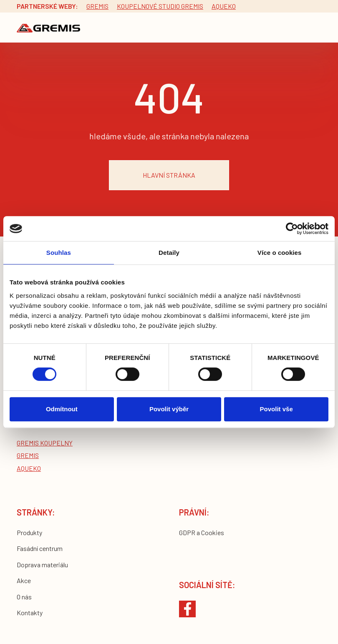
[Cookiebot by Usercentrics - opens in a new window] (292, 229)
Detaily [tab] (169, 253)
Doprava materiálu (42, 565)
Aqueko (224, 6)
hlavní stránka (169, 175)
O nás (24, 597)
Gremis (97, 6)
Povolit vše (276, 409)
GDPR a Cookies (202, 532)
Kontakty (30, 613)
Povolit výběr (169, 409)
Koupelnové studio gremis (160, 6)
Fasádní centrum (40, 548)
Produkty (29, 532)
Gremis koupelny (45, 443)
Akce (24, 580)
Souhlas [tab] (59, 253)
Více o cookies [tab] (280, 253)
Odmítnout (62, 409)
